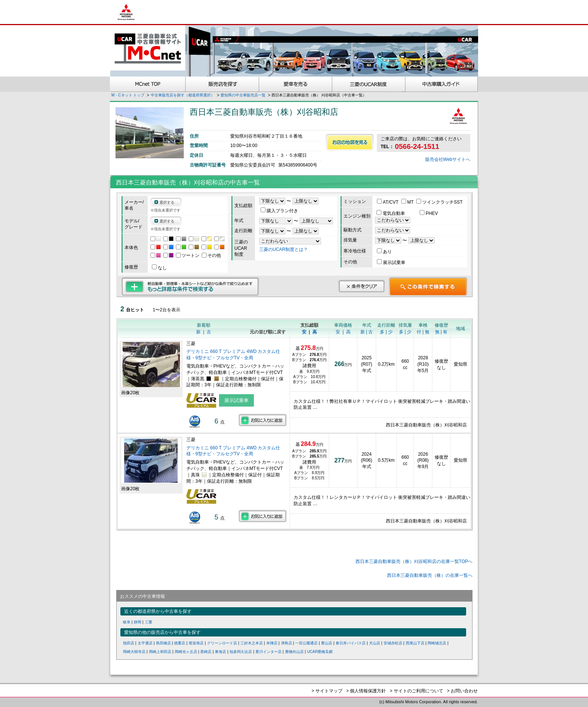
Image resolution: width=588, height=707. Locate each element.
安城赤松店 (393, 643)
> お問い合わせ (462, 691)
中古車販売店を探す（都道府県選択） (183, 95)
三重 (148, 622)
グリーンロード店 (222, 643)
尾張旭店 (196, 643)
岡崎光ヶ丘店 (186, 652)
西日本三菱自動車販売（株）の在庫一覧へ (430, 575)
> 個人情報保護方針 (366, 691)
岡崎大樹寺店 (134, 652)
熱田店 (129, 643)
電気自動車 (391, 213)
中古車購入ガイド (442, 84)
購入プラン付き (279, 211)
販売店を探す (222, 84)
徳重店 (180, 643)
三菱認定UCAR (369, 84)
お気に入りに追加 (263, 420)
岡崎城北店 (437, 643)
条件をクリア (361, 286)
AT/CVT (388, 202)
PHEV (429, 213)
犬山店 (375, 643)
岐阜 (127, 622)
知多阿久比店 (241, 652)
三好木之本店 (252, 643)
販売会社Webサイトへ (448, 159)
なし (159, 268)
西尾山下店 (415, 643)
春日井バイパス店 (351, 643)
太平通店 (145, 643)
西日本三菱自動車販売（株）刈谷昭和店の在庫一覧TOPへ (414, 561)
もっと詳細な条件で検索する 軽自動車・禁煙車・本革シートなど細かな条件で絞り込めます (190, 287)
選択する (167, 202)
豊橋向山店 (294, 652)
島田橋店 (163, 643)
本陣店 (272, 643)
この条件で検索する (428, 287)
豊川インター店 (268, 652)
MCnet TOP (148, 84)
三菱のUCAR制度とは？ (283, 249)
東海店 (220, 652)
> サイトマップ (327, 691)
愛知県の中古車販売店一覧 (243, 95)
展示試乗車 (391, 263)
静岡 (138, 622)
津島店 (286, 643)
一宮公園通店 (306, 643)
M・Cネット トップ (128, 95)
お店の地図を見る (350, 142)
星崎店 (206, 652)
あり (384, 252)
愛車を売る (296, 84)
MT (408, 202)
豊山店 (327, 643)
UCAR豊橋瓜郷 (320, 652)
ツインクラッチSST (439, 202)
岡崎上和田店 (160, 652)
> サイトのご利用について (416, 691)
